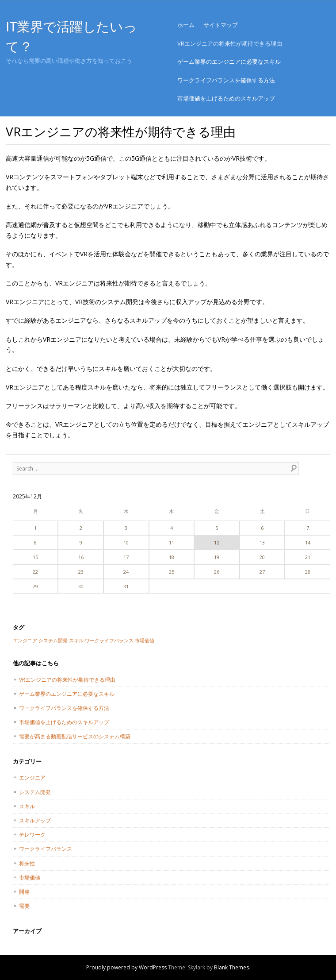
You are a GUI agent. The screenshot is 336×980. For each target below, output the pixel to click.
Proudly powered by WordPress (126, 967)
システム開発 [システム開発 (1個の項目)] (53, 640)
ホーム (186, 25)
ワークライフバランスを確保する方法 (226, 80)
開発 (24, 892)
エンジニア (32, 777)
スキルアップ (35, 820)
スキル (27, 806)
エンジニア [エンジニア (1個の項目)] (25, 640)
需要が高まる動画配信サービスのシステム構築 (75, 736)
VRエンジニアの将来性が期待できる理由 (230, 43)
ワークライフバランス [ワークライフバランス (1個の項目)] (109, 640)
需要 (24, 906)
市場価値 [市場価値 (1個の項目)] (145, 640)
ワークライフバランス (46, 849)
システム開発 (35, 792)
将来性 (27, 863)
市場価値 (30, 878)
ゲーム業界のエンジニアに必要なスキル (229, 62)
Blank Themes (231, 967)
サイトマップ (221, 25)
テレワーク (32, 835)
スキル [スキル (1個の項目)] (76, 640)
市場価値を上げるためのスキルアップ (226, 98)
